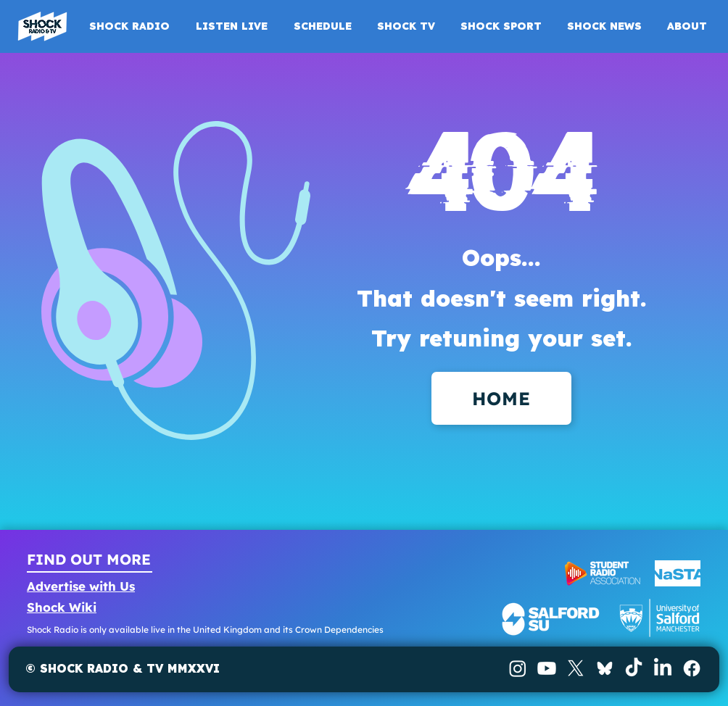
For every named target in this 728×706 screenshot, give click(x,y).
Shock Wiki (62, 607)
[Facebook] (692, 668)
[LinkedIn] (663, 668)
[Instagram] (518, 668)
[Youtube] (547, 668)
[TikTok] (634, 668)
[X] (576, 668)
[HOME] (501, 398)
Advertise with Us (81, 586)
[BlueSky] (605, 668)
